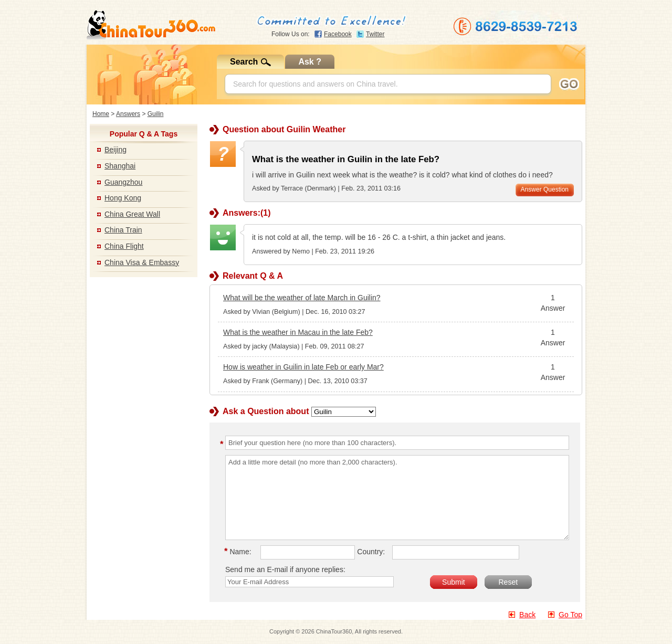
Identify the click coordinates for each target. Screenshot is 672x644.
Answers (128, 114)
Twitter (375, 34)
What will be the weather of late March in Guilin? (302, 298)
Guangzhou (123, 182)
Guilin (156, 114)
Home (101, 114)
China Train (123, 230)
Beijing (115, 150)
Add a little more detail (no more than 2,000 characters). (397, 498)
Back (527, 615)
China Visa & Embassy (142, 262)
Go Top (570, 615)
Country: (371, 552)
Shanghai (120, 166)
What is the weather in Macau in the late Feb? (298, 332)
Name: (239, 552)
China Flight (124, 246)
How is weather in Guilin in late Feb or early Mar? (303, 367)
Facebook (338, 34)
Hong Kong (123, 198)
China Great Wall (132, 214)
